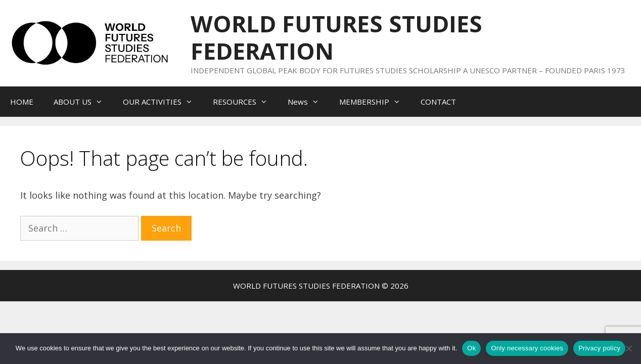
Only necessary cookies (527, 348)
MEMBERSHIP (375, 102)
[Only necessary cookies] (628, 348)
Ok (471, 348)
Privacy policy (599, 348)
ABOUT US (83, 102)
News (308, 102)
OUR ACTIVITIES (163, 102)
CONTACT (438, 102)
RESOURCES (245, 102)
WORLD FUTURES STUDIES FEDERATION (336, 37)
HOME (22, 102)
